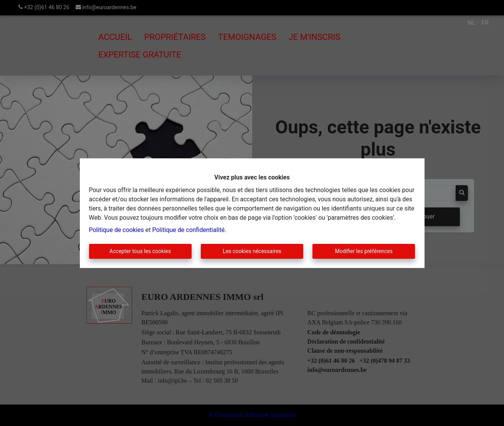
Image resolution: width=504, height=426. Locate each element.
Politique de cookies (116, 230)
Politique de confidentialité (188, 230)
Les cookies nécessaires (252, 251)
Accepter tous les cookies (140, 251)
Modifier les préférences (364, 251)
